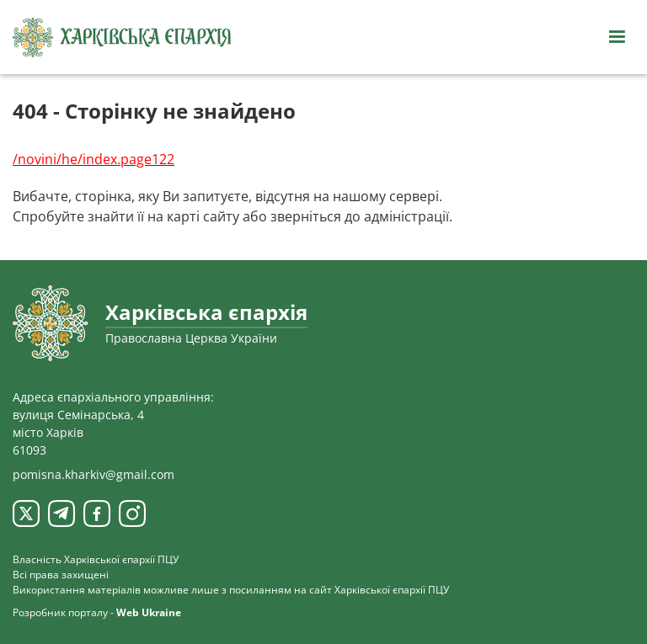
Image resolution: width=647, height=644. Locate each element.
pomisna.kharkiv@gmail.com (94, 474)
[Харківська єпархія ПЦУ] (122, 37)
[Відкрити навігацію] (617, 37)
